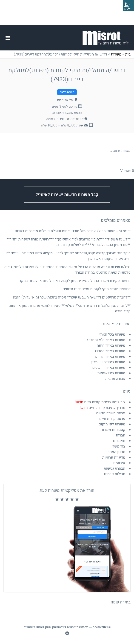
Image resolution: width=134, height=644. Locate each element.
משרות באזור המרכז (110, 351)
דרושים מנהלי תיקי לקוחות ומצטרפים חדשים (97, 289)
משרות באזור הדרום (110, 357)
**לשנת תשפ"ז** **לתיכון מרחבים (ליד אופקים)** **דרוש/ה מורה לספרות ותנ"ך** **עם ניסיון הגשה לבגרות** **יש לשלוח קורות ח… (69, 242)
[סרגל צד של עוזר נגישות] (128, 6)
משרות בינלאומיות (111, 373)
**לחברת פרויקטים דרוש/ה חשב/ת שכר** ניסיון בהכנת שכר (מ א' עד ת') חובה (72, 297)
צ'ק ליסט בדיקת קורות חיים (100, 402)
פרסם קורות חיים (112, 419)
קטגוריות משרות (113, 430)
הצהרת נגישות (114, 468)
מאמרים (119, 441)
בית (128, 54)
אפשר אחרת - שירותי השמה (65, 119)
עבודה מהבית (115, 379)
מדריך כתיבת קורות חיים (103, 408)
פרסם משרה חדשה (111, 413)
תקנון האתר (116, 452)
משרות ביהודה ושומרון (108, 362)
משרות (116, 54)
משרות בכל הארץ (112, 334)
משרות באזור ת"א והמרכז (106, 340)
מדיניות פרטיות (114, 457)
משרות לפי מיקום (112, 424)
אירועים (119, 463)
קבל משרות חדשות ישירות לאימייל (67, 195)
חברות (121, 435)
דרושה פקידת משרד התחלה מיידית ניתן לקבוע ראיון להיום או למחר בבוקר (75, 281)
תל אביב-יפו (65, 100)
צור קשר (119, 446)
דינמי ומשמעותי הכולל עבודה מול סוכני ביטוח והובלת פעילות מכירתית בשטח (73, 231)
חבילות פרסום (115, 474)
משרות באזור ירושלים (109, 368)
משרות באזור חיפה (111, 345)
